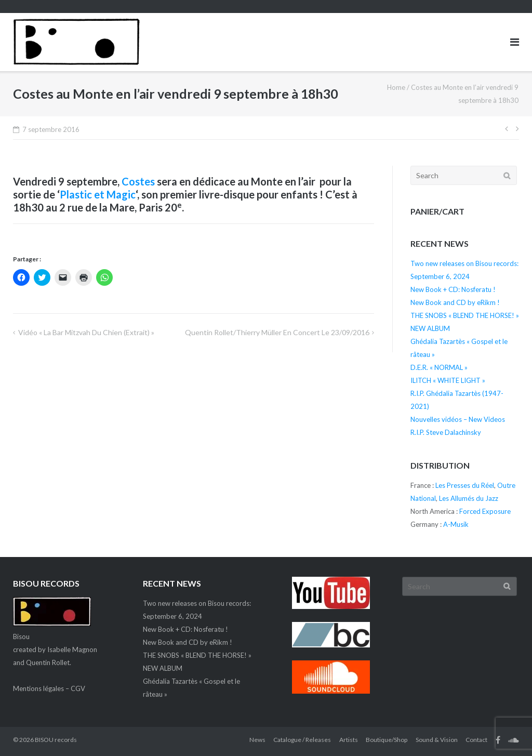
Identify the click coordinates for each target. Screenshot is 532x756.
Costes (138, 181)
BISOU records (56, 740)
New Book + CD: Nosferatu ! (453, 289)
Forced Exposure (485, 511)
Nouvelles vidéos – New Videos (458, 419)
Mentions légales (38, 688)
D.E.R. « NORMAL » (439, 367)
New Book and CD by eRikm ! (455, 302)
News (257, 740)
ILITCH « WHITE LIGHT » (448, 380)
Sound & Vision (437, 740)
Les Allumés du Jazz (469, 498)
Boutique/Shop (387, 740)
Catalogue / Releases (302, 740)
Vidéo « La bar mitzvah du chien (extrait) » (86, 332)
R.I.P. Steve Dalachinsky (446, 432)
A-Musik (456, 524)
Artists (349, 740)
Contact (476, 740)
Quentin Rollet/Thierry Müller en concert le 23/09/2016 (277, 332)
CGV (78, 688)
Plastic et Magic (98, 194)
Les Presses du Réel (465, 485)
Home (396, 87)
